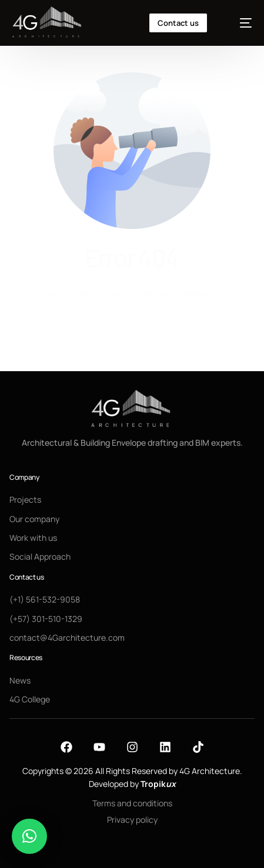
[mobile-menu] (239, 23)
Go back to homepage (132, 337)
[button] (29, 836)
